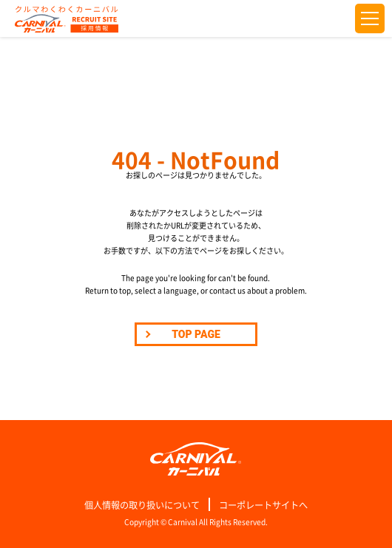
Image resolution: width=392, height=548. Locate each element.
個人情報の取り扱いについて (142, 505)
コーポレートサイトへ (263, 505)
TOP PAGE (196, 334)
